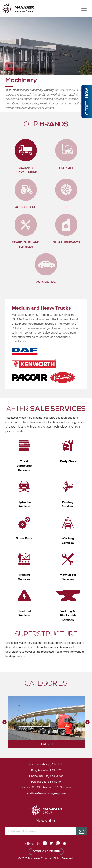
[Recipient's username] (41, 831)
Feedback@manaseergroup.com (46, 793)
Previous (4, 722)
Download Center (46, 851)
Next (88, 722)
